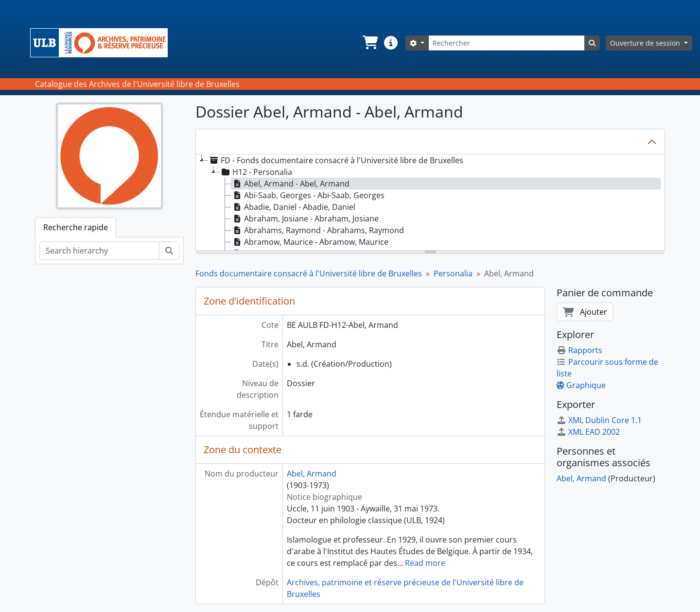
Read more (425, 563)
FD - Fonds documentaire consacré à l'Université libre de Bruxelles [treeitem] (336, 160)
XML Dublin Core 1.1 (599, 420)
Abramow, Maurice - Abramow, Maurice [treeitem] (310, 242)
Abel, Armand (312, 474)
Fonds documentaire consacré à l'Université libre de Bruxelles (309, 273)
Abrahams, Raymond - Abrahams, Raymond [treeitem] (318, 230)
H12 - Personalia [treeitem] (256, 172)
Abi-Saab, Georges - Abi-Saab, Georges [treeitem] (308, 195)
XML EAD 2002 (588, 432)
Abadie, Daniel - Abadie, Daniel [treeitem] (293, 207)
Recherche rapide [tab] (76, 227)
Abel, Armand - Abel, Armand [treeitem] (290, 184)
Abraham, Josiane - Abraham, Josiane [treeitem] (305, 219)
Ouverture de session (646, 43)
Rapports (579, 350)
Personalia (453, 273)
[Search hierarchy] (99, 251)
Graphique (581, 385)
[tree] (430, 203)
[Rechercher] (507, 43)
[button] (369, 43)
